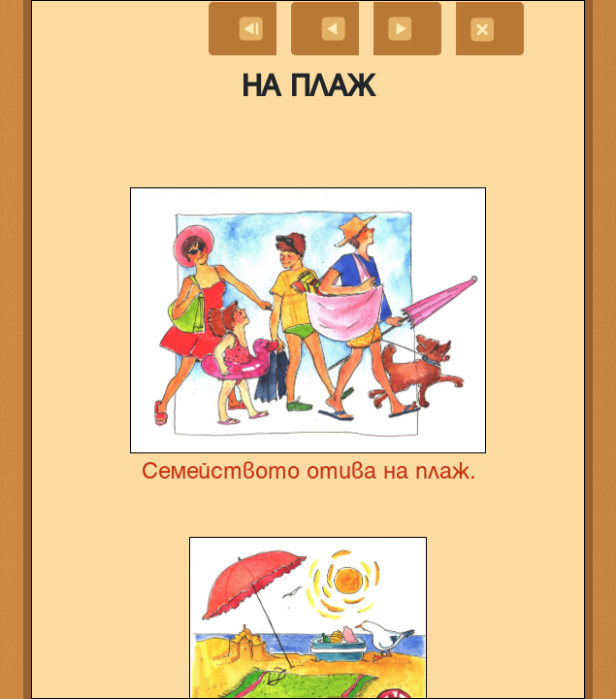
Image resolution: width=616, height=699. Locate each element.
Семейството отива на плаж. (308, 473)
